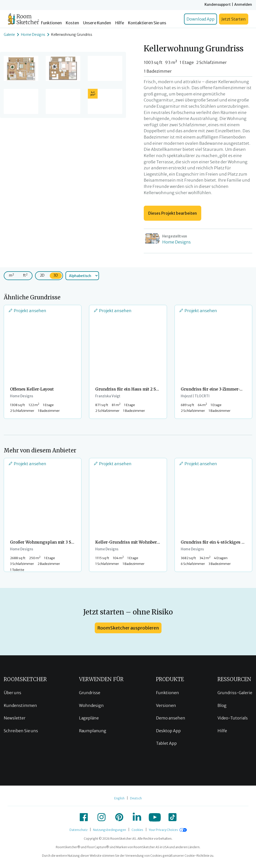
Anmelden (243, 5)
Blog (222, 705)
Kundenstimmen (20, 705)
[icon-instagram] (101, 817)
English (119, 798)
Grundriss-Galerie (235, 693)
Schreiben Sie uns (21, 731)
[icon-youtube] (155, 817)
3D (56, 275)
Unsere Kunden (97, 23)
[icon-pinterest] (119, 817)
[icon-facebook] (84, 817)
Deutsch (136, 798)
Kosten (72, 23)
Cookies (137, 830)
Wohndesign (91, 705)
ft (25, 275)
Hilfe (120, 23)
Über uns (12, 693)
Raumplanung (93, 731)
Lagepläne (89, 718)
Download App (200, 19)
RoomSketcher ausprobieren (128, 628)
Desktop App (168, 731)
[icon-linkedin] (137, 817)
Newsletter (15, 718)
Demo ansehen (171, 718)
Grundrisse (90, 693)
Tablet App (166, 743)
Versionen (166, 705)
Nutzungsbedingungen (109, 830)
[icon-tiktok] (172, 817)
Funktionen (51, 23)
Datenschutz (78, 830)
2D (42, 275)
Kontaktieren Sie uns (147, 23)
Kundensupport (218, 5)
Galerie (9, 35)
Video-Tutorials (233, 718)
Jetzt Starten (234, 19)
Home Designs (33, 35)
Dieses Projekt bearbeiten (172, 213)
